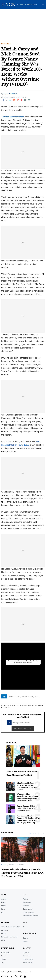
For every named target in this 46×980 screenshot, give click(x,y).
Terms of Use (28, 963)
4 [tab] (35, 833)
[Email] (25, 100)
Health (25, 941)
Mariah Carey (15, 697)
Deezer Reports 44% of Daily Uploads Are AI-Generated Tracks (26, 808)
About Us (26, 953)
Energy (4, 934)
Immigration (27, 902)
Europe (4, 906)
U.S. (25, 894)
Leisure (4, 956)
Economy (5, 930)
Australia (4, 899)
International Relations (31, 916)
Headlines (6, 43)
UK (2, 912)
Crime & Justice (28, 912)
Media (3, 940)
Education (26, 906)
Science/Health (30, 934)
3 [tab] (34, 833)
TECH (25, 922)
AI (24, 927)
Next (43, 833)
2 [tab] (32, 833)
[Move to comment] (29, 100)
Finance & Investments (9, 937)
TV (2, 963)
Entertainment (8, 948)
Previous (39, 833)
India (3, 909)
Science (26, 938)
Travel (3, 865)
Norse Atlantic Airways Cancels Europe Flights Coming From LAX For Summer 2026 (22, 873)
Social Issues (28, 909)
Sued (37, 697)
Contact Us (27, 956)
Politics (25, 899)
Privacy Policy (28, 959)
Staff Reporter (10, 94)
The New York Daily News (13, 117)
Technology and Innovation (11, 927)
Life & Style (5, 953)
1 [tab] (30, 833)
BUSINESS (5, 922)
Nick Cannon (28, 697)
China (3, 902)
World (4, 894)
